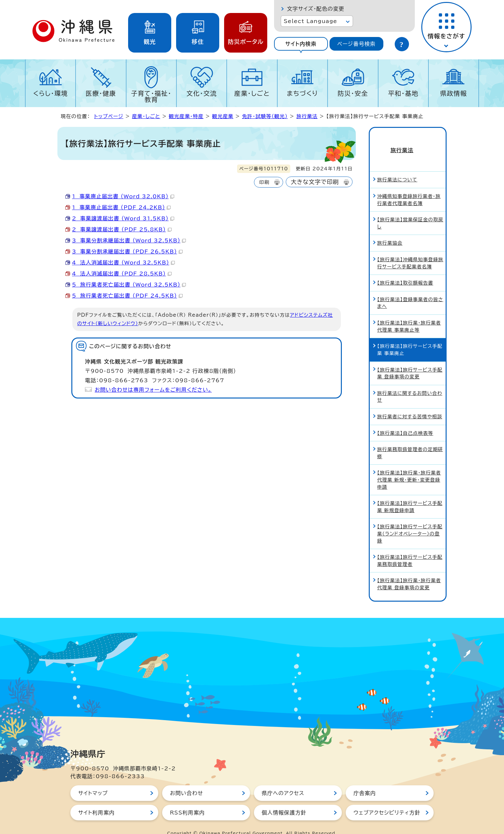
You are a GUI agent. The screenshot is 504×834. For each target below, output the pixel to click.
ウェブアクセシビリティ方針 (387, 801)
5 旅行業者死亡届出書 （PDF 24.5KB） (127, 296)
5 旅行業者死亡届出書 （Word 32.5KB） (129, 285)
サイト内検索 (301, 44)
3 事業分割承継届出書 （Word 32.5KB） (129, 240)
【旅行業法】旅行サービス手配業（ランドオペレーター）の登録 (410, 522)
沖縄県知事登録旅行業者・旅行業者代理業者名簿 (409, 188)
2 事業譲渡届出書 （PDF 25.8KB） (122, 229)
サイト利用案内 (96, 801)
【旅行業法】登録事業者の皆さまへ (410, 291)
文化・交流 (202, 93)
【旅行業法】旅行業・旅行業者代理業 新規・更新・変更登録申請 (409, 468)
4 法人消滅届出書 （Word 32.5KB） (123, 263)
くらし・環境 (50, 93)
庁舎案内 (365, 781)
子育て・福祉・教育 (151, 96)
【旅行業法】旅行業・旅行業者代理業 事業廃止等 (409, 315)
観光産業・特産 (186, 116)
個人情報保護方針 (284, 801)
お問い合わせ (186, 781)
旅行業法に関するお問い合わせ (410, 385)
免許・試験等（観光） (265, 116)
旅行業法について (397, 168)
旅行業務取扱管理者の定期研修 (410, 441)
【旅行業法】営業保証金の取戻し (410, 211)
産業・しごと (252, 93)
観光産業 (223, 116)
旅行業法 (307, 116)
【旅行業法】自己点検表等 (405, 421)
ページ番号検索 (356, 44)
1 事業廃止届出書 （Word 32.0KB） (123, 196)
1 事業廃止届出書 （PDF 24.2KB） (121, 207)
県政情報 (454, 93)
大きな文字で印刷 (315, 182)
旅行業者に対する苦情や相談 (410, 405)
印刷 (264, 182)
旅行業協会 (390, 232)
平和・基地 (403, 93)
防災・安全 (353, 93)
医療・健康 (101, 93)
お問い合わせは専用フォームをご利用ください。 (153, 390)
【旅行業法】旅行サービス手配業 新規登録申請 (410, 495)
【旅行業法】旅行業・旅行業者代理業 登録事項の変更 (409, 573)
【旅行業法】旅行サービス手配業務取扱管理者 (410, 549)
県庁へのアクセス (283, 781)
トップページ (109, 116)
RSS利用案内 (187, 801)
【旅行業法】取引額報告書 (405, 271)
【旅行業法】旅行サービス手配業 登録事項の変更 (410, 362)
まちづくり (302, 93)
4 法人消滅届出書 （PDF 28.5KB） (122, 274)
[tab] (301, 44)
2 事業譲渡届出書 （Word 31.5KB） (123, 218)
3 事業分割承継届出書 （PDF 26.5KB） (127, 251)
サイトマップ (93, 781)
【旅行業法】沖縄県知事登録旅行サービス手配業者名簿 (410, 251)
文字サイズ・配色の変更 (316, 9)
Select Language (311, 21)
